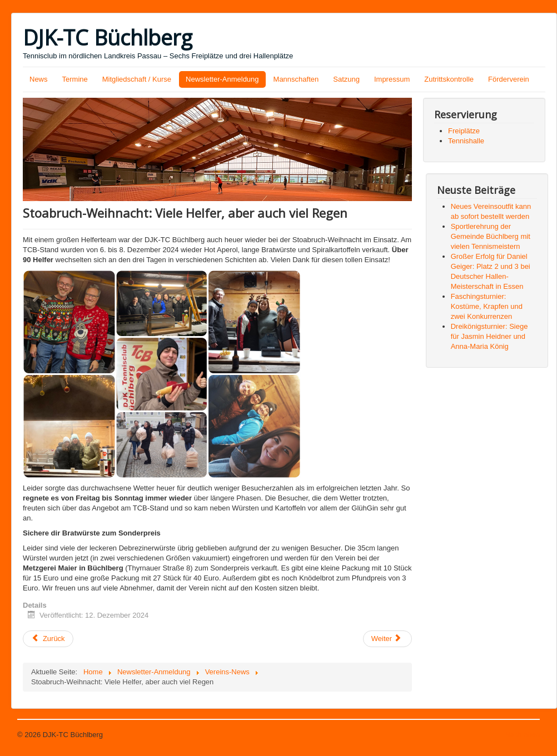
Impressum (392, 79)
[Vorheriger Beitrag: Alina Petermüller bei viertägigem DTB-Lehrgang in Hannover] (48, 639)
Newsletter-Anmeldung (222, 79)
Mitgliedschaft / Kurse (137, 79)
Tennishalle (466, 141)
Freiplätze (464, 131)
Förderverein (509, 79)
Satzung (346, 79)
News (39, 79)
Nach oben (522, 735)
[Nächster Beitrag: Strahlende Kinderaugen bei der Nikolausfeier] (387, 639)
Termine (75, 79)
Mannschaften (296, 79)
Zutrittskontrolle (449, 79)
